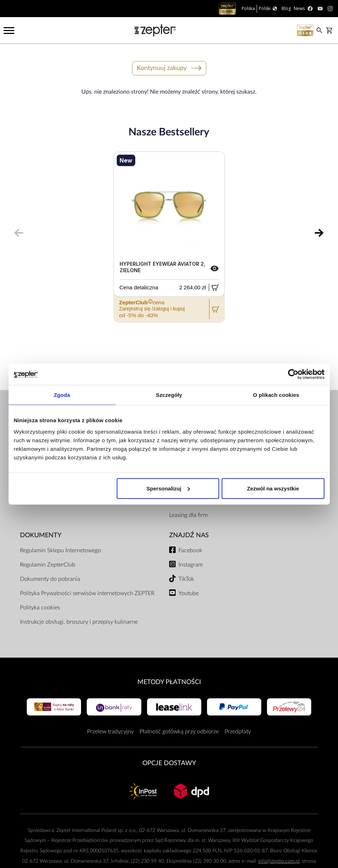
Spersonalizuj (168, 488)
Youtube (189, 593)
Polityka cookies (40, 608)
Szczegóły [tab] (169, 395)
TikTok (186, 579)
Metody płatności (169, 682)
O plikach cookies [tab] (276, 395)
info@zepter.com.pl (279, 861)
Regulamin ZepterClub (48, 565)
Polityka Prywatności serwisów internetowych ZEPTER (87, 593)
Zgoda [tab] (62, 395)
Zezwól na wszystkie (273, 488)
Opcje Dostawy (169, 763)
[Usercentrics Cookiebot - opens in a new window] (293, 374)
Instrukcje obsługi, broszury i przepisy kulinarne (79, 622)
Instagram (191, 565)
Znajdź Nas (189, 535)
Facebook (190, 550)
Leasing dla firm (188, 515)
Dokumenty (41, 535)
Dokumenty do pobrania (50, 579)
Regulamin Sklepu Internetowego (60, 550)
